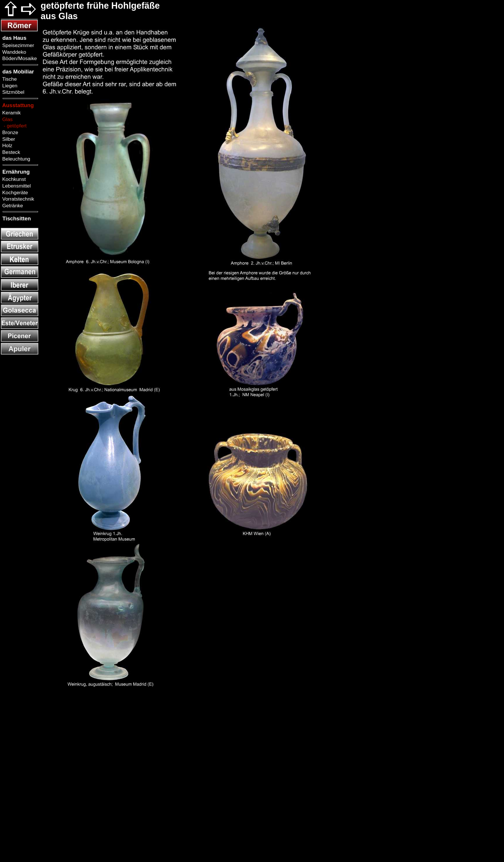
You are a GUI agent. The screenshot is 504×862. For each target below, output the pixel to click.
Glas (7, 119)
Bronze (10, 132)
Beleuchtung (16, 159)
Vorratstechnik (18, 199)
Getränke (12, 206)
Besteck (10, 152)
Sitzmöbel (13, 92)
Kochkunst (13, 179)
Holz (7, 145)
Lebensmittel (16, 186)
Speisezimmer (18, 45)
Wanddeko (13, 52)
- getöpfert (14, 126)
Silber (8, 139)
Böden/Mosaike (19, 58)
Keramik (11, 113)
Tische (9, 79)
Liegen (9, 86)
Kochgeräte (14, 192)
